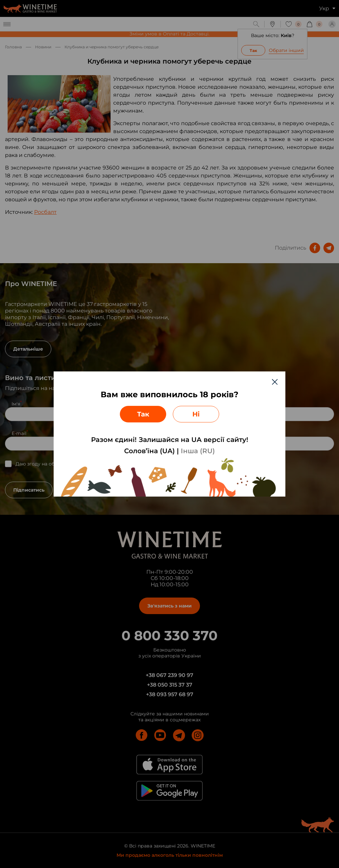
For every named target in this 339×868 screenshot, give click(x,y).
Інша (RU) (198, 451)
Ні (196, 414)
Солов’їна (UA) (149, 451)
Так (143, 414)
